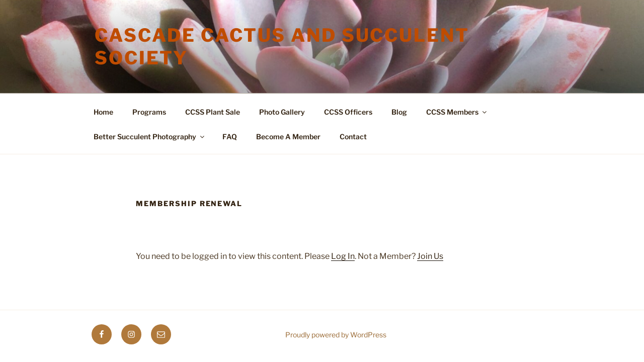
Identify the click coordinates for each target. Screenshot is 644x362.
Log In (343, 256)
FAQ (230, 137)
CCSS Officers (348, 112)
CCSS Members (457, 112)
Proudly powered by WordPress (336, 335)
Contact (353, 137)
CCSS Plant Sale (213, 112)
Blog (399, 112)
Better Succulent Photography (150, 137)
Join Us (430, 256)
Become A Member (288, 137)
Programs (149, 112)
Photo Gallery (282, 112)
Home (103, 112)
